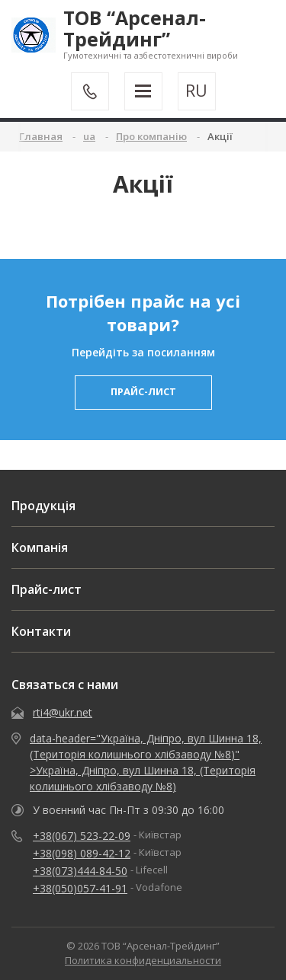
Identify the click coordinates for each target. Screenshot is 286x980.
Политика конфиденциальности (143, 960)
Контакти (41, 631)
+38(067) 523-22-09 (82, 836)
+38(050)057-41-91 (80, 888)
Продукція (43, 506)
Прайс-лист (47, 589)
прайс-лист (143, 391)
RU (196, 91)
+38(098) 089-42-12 (82, 853)
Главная (41, 136)
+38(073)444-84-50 (80, 871)
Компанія (40, 547)
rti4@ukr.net (63, 712)
